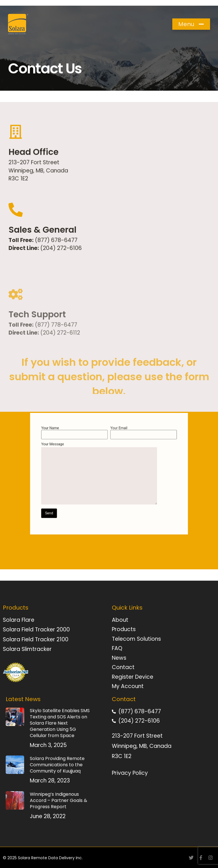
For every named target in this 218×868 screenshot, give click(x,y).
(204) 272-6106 (60, 249)
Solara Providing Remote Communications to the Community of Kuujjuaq (57, 765)
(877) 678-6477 (56, 241)
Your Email (132, 445)
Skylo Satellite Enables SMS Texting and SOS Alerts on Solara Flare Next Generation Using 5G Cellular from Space (60, 723)
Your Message (102, 474)
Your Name (86, 445)
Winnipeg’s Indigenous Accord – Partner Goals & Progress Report (58, 800)
